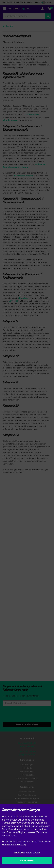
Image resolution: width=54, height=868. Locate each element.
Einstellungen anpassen (27, 853)
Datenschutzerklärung (14, 845)
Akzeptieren (27, 861)
